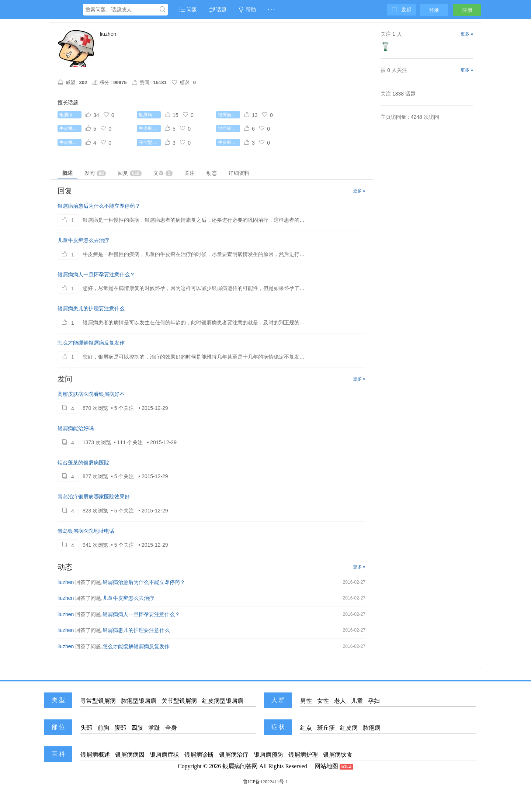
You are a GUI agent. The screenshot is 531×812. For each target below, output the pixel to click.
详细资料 (239, 173)
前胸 (103, 728)
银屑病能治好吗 (76, 428)
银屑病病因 (130, 755)
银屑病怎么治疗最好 (150, 115)
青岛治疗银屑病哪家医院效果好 (94, 497)
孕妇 (374, 701)
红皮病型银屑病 (223, 701)
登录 (434, 10)
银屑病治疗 (234, 755)
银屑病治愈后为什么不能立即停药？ (99, 206)
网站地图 (326, 766)
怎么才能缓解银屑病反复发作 (91, 343)
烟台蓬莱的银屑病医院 (83, 463)
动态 (212, 173)
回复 (130, 173)
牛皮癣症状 (70, 142)
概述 (67, 173)
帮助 (247, 10)
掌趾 (154, 728)
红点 (306, 728)
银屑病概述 (95, 755)
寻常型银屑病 (150, 142)
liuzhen (66, 582)
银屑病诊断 (199, 755)
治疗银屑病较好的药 (229, 128)
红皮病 (349, 728)
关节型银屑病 (179, 701)
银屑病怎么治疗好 (70, 115)
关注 (190, 173)
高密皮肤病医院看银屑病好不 (91, 394)
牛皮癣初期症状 (70, 128)
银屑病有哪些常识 (229, 115)
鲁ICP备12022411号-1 (265, 782)
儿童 (357, 701)
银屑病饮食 (338, 755)
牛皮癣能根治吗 (150, 128)
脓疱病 (372, 728)
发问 (95, 173)
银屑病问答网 (240, 766)
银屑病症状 (164, 755)
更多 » (359, 191)
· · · (271, 10)
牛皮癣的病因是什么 (229, 142)
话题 (218, 10)
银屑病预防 (268, 755)
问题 (188, 10)
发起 (402, 10)
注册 (467, 10)
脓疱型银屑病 (139, 701)
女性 (323, 701)
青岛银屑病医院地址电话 (86, 531)
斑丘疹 (326, 728)
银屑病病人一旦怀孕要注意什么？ (96, 274)
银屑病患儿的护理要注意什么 (91, 308)
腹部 (120, 728)
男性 (306, 701)
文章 (163, 173)
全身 (171, 728)
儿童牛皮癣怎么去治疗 (83, 240)
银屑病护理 (303, 755)
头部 (86, 728)
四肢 (137, 728)
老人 (340, 701)
